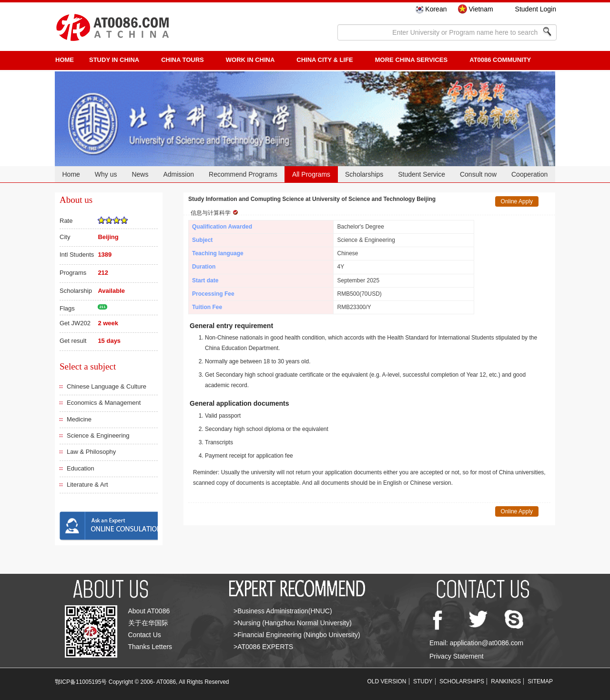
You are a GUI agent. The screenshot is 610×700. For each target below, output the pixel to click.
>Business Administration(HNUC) (283, 611)
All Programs (311, 174)
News (140, 174)
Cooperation (529, 174)
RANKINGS (506, 681)
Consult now (478, 174)
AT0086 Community (500, 60)
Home (71, 174)
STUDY (423, 681)
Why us (106, 174)
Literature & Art (87, 485)
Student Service (422, 174)
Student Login (536, 9)
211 (102, 307)
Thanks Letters (150, 647)
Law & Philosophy (91, 452)
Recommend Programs (243, 174)
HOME (65, 60)
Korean (436, 9)
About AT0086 (149, 611)
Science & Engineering (98, 435)
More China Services (411, 60)
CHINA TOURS (183, 60)
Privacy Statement (457, 656)
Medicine (79, 419)
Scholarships (364, 174)
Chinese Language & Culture (107, 386)
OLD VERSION (387, 681)
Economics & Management (104, 403)
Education (81, 468)
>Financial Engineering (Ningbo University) (297, 635)
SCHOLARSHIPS (462, 681)
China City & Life (325, 60)
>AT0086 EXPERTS (263, 647)
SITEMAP (540, 681)
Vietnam (481, 9)
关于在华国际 (148, 623)
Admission (178, 174)
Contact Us (145, 635)
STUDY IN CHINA (114, 60)
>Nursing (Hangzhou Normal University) (293, 623)
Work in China (250, 60)
